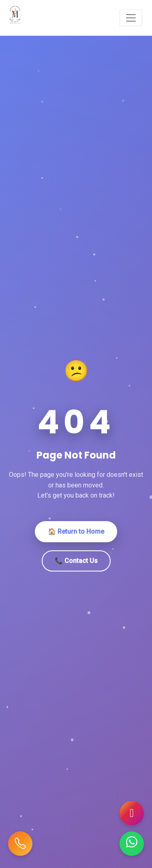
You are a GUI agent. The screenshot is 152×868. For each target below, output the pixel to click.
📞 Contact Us (76, 561)
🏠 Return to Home (76, 531)
